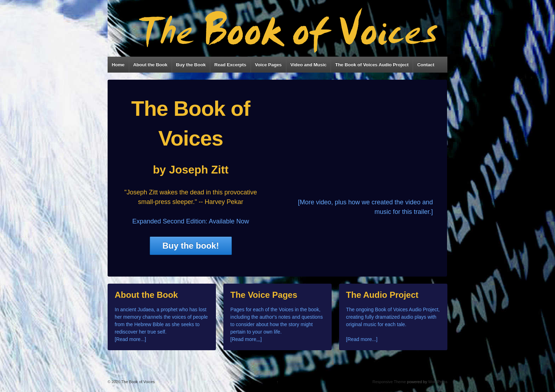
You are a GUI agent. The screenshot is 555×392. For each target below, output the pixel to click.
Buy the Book (191, 65)
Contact (426, 65)
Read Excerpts (230, 65)
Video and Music (308, 65)
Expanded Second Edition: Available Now (191, 221)
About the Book (150, 65)
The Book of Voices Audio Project (372, 65)
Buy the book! (191, 246)
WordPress (438, 382)
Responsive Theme (389, 382)
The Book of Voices (138, 382)
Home (118, 65)
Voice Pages (268, 65)
